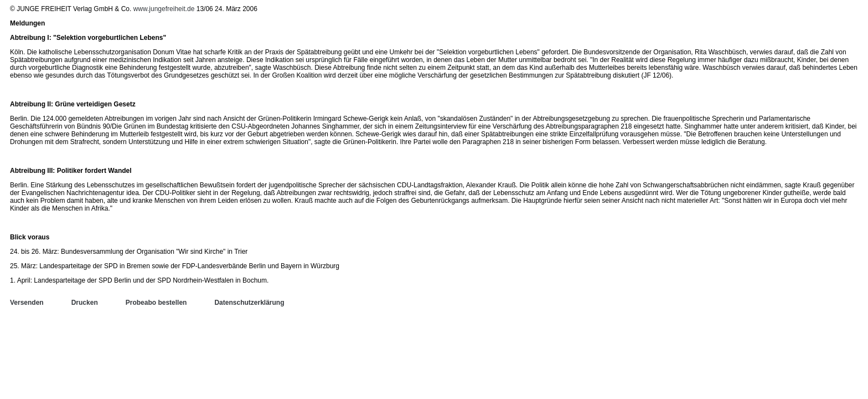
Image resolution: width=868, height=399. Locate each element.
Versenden (27, 303)
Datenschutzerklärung (249, 303)
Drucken (85, 303)
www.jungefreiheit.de (164, 9)
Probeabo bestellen (156, 303)
